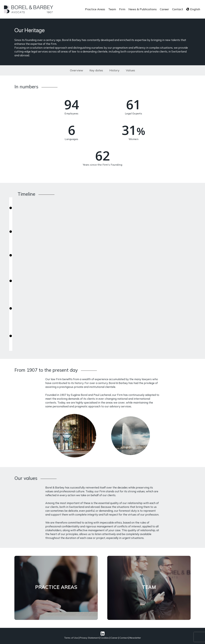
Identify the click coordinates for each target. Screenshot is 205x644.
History (114, 70)
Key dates (96, 70)
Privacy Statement (89, 638)
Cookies (105, 638)
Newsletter (135, 638)
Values (130, 70)
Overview (77, 70)
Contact (124, 638)
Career (114, 638)
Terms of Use (71, 638)
